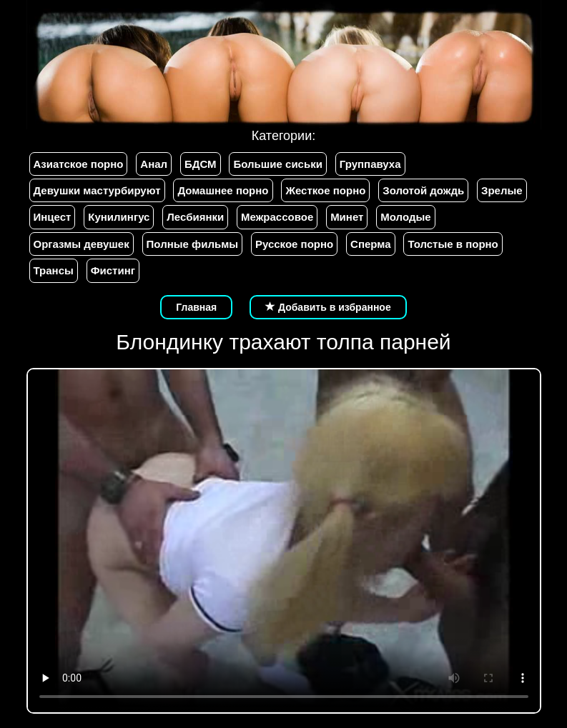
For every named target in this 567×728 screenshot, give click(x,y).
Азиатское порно (79, 164)
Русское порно (294, 244)
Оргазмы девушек (82, 244)
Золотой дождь (423, 190)
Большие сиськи (277, 164)
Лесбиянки (195, 217)
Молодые (405, 217)
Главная (196, 307)
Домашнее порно (223, 190)
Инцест (53, 217)
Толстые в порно (453, 244)
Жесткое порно (325, 190)
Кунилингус (119, 217)
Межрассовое (277, 217)
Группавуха (370, 164)
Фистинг (113, 270)
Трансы (54, 270)
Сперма (370, 244)
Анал (154, 164)
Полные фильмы (192, 244)
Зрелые (502, 190)
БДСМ (201, 164)
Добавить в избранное (328, 307)
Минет (347, 217)
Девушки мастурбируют (97, 190)
